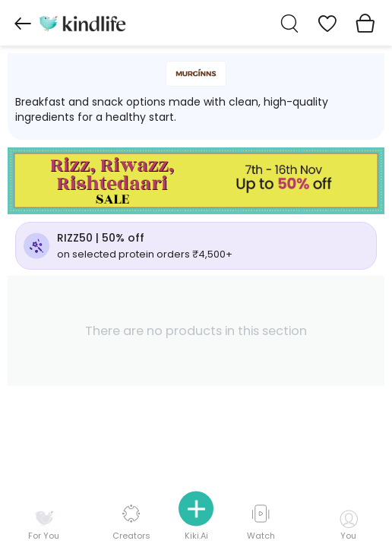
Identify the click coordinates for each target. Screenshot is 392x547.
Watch (261, 523)
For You (44, 526)
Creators (131, 523)
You (349, 526)
